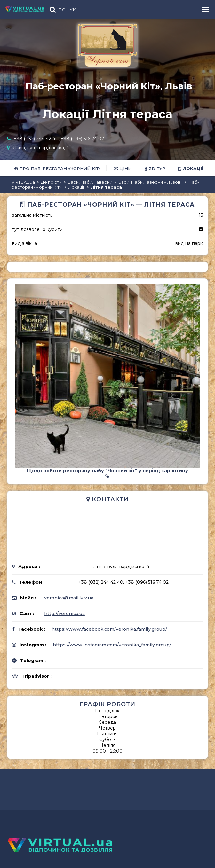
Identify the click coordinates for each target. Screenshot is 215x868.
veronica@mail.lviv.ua (69, 598)
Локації (191, 168)
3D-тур (155, 168)
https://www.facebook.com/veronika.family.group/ (109, 629)
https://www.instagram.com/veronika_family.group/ (112, 645)
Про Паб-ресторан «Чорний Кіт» (58, 168)
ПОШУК (67, 10)
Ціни (123, 168)
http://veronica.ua (64, 614)
